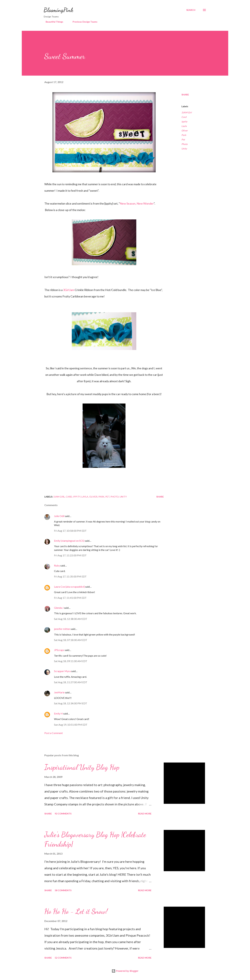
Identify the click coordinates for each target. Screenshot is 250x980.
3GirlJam (69, 290)
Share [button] (185, 95)
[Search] (191, 10)
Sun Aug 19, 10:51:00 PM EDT (71, 725)
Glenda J (59, 608)
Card (184, 117)
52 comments (63, 958)
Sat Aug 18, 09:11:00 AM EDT (71, 661)
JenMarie (59, 692)
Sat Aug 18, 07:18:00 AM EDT (71, 640)
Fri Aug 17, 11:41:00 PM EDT (70, 598)
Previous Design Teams (83, 22)
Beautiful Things (52, 22)
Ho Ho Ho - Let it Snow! (76, 911)
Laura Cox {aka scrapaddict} (69, 587)
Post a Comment (54, 733)
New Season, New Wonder (137, 203)
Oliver (185, 131)
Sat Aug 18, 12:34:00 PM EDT (71, 703)
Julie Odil (59, 516)
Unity (184, 149)
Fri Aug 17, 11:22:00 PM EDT (70, 555)
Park (184, 135)
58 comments (63, 890)
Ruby (57, 565)
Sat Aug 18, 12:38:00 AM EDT (71, 619)
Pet (183, 140)
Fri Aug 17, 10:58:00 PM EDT (70, 531)
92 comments (63, 814)
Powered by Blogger (125, 971)
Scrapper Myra (62, 671)
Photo (185, 144)
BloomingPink (58, 10)
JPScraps (59, 650)
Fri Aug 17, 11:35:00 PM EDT (70, 576)
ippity (184, 121)
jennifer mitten (62, 629)
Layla (184, 126)
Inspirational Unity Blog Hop (82, 767)
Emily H (58, 713)
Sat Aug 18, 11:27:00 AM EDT (71, 682)
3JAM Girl (187, 112)
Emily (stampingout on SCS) (69, 541)
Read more (145, 814)
